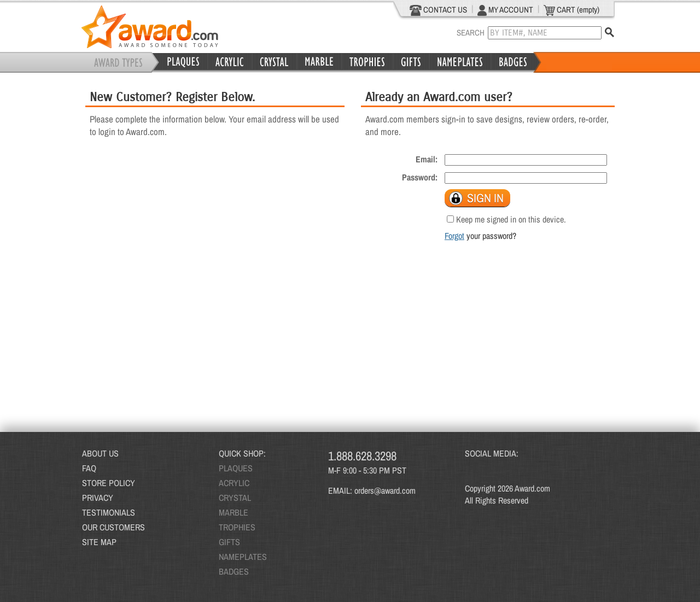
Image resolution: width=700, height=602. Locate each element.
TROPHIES (237, 527)
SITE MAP (99, 542)
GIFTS (229, 542)
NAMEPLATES (243, 557)
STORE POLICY (109, 483)
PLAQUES (236, 468)
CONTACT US (438, 10)
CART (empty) (571, 10)
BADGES (234, 571)
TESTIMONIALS (109, 512)
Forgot (454, 236)
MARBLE (234, 512)
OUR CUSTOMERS (113, 527)
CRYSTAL (235, 498)
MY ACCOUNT (505, 10)
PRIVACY (98, 498)
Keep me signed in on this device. (511, 219)
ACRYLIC (234, 483)
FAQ (89, 468)
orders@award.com (385, 490)
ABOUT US (100, 453)
